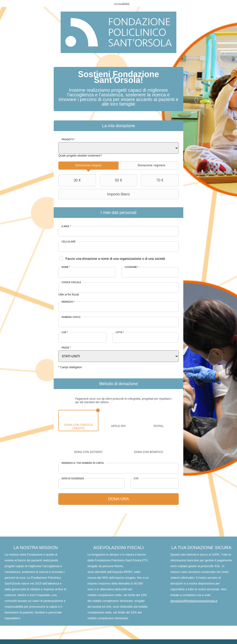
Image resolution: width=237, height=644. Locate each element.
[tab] (89, 166)
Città (120, 332)
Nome (66, 267)
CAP (65, 332)
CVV (136, 479)
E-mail (67, 226)
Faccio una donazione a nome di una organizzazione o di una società (115, 259)
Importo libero (95, 194)
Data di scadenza (73, 479)
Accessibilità (122, 4)
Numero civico (71, 317)
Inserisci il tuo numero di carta (83, 463)
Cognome (132, 267)
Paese (66, 348)
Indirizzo (68, 302)
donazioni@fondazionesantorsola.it (194, 601)
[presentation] (89, 166)
